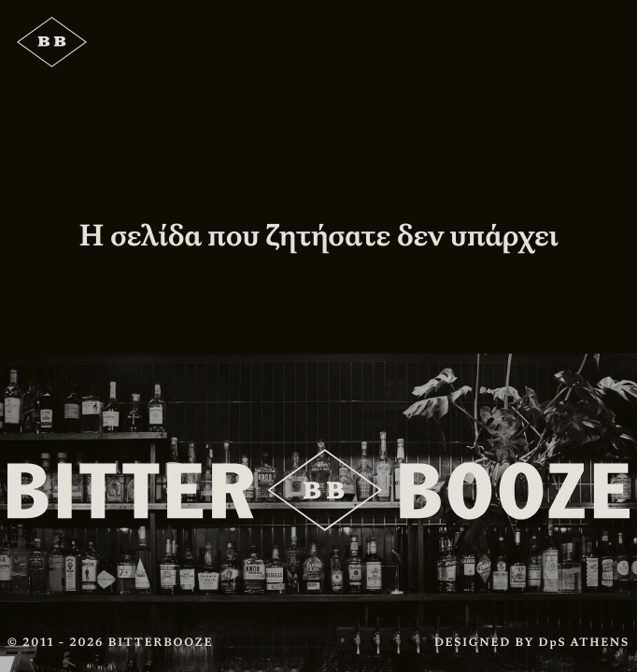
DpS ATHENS (584, 642)
